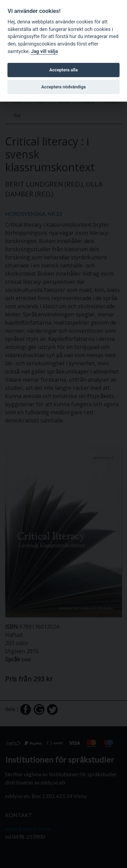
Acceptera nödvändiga (63, 87)
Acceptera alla (64, 70)
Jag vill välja (44, 51)
